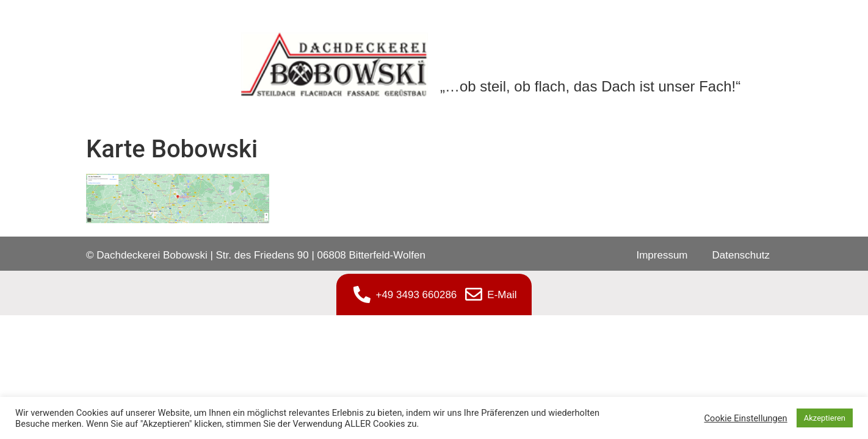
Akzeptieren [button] (825, 418)
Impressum (662, 255)
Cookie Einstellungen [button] (746, 418)
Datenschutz (741, 255)
